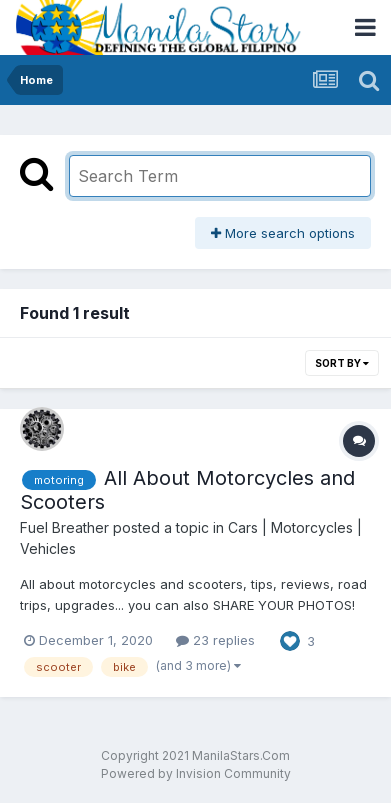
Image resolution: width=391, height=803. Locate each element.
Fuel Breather (64, 527)
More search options (283, 233)
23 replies (215, 640)
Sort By (342, 363)
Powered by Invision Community (196, 773)
